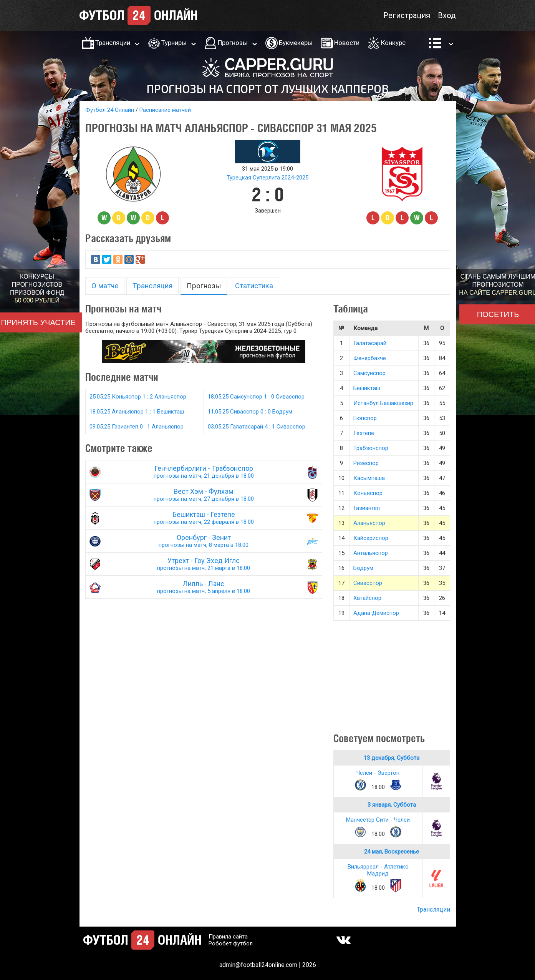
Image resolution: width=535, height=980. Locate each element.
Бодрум (363, 568)
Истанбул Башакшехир (383, 403)
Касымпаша (369, 478)
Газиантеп (367, 508)
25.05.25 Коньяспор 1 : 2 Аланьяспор (138, 397)
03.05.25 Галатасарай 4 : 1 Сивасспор (257, 427)
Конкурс (393, 43)
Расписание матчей (165, 110)
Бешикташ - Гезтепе (204, 518)
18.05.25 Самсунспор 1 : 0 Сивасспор (256, 397)
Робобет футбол (231, 943)
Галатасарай (370, 343)
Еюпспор (365, 418)
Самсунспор (369, 373)
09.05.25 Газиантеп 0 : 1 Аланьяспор (137, 427)
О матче (105, 286)
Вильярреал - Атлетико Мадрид (378, 870)
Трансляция (152, 286)
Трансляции (113, 43)
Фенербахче (370, 358)
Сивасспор (368, 583)
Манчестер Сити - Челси (378, 820)
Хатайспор (367, 598)
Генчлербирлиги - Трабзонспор (204, 472)
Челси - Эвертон (378, 773)
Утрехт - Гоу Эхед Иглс (204, 564)
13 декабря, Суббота (392, 758)
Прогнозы (233, 43)
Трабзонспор (371, 448)
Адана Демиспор (376, 613)
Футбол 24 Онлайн (110, 110)
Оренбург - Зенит (204, 541)
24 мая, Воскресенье (392, 852)
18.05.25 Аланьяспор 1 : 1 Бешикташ (137, 412)
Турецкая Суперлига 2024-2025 (267, 178)
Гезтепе (364, 433)
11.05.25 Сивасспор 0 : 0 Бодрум (250, 412)
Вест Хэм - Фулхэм (204, 495)
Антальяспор (371, 553)
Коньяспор (368, 493)
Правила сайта (228, 937)
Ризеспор (366, 463)
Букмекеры (296, 43)
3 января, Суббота (392, 805)
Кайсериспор (371, 538)
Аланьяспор (369, 523)
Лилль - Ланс (204, 587)
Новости (347, 43)
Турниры (174, 43)
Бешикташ (367, 388)
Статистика (254, 286)
